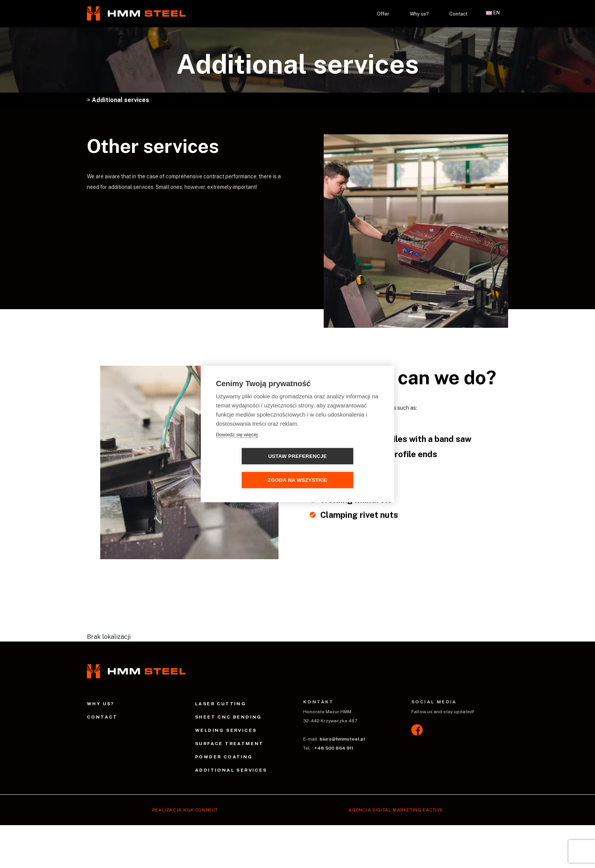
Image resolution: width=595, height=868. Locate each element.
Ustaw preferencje (254, 468)
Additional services (231, 770)
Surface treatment (229, 744)
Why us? (419, 14)
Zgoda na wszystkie (341, 468)
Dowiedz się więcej (237, 446)
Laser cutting (220, 704)
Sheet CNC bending (228, 717)
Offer (383, 14)
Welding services (226, 730)
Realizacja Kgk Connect (185, 810)
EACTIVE (433, 810)
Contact (458, 14)
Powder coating (224, 757)
